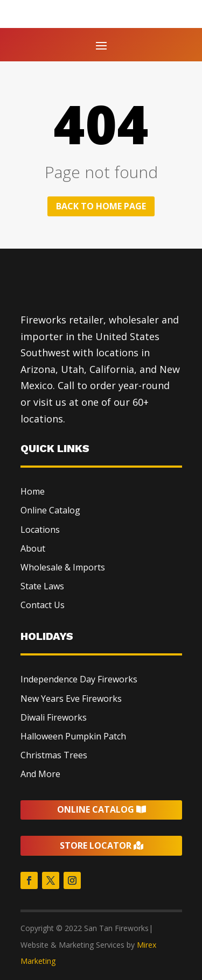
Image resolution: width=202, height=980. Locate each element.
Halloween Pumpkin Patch (73, 736)
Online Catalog (50, 510)
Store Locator (96, 845)
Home (33, 491)
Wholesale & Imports (63, 567)
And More (40, 774)
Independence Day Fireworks (79, 679)
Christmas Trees (54, 755)
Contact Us (43, 605)
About (33, 548)
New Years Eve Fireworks (71, 699)
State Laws (42, 586)
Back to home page (101, 206)
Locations (40, 530)
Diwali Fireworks (54, 717)
